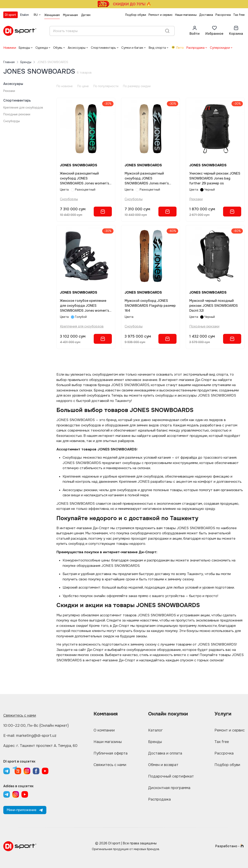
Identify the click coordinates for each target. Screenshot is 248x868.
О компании (104, 730)
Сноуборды (12, 121)
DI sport (11, 15)
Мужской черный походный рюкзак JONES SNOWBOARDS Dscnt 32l (214, 306)
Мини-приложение (25, 810)
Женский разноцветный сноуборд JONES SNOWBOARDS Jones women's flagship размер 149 (84, 179)
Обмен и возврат (163, 765)
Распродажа (195, 48)
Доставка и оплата (165, 753)
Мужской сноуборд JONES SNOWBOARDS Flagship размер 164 (150, 306)
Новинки (10, 48)
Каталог (155, 730)
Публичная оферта (111, 753)
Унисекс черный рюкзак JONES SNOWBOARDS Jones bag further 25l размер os (215, 178)
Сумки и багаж (132, 48)
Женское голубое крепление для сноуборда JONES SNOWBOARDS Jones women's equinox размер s (84, 306)
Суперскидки (220, 48)
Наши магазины (186, 15)
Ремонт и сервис (161, 15)
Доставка (206, 15)
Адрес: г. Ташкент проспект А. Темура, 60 (40, 746)
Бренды (24, 48)
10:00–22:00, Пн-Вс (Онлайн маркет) (36, 726)
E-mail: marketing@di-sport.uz (30, 736)
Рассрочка (223, 15)
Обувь (58, 48)
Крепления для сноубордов (23, 108)
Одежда (42, 48)
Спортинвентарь (103, 48)
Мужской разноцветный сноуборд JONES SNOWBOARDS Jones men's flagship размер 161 (147, 179)
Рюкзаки (9, 91)
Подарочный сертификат (171, 776)
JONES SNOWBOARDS (79, 165)
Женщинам (52, 15)
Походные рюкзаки (17, 114)
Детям (86, 15)
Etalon (25, 15)
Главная (9, 62)
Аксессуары (77, 48)
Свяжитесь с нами (20, 715)
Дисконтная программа (169, 788)
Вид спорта (157, 48)
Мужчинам (70, 15)
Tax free (239, 15)
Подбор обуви (136, 15)
